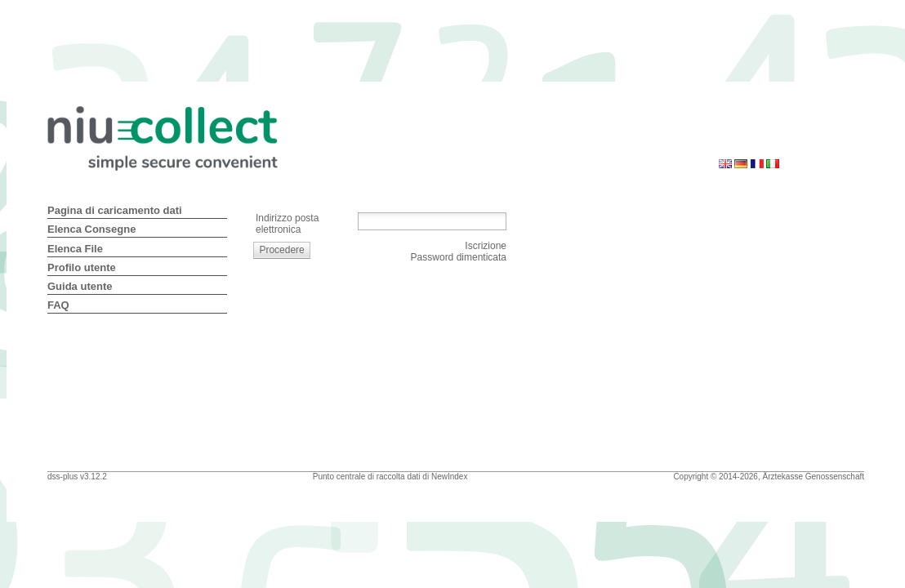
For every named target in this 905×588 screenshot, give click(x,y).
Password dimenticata (459, 257)
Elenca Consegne (91, 229)
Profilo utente (82, 267)
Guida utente (80, 286)
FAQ (58, 305)
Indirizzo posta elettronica (287, 224)
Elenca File (75, 249)
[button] (282, 250)
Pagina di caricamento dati (115, 210)
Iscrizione (486, 246)
